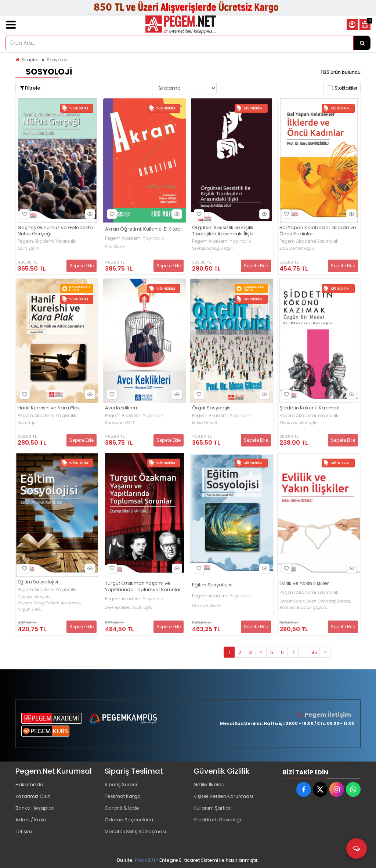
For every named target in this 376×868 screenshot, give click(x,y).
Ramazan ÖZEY (120, 423)
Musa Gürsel (205, 423)
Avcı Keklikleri (121, 408)
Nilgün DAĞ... (30, 609)
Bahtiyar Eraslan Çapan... (304, 607)
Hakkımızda (29, 784)
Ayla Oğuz (28, 423)
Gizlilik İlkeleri (209, 784)
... (304, 652)
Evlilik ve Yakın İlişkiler (304, 584)
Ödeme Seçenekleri (129, 820)
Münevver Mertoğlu (299, 423)
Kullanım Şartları (213, 808)
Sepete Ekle (82, 266)
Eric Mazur (115, 247)
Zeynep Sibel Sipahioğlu (129, 607)
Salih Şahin (28, 248)
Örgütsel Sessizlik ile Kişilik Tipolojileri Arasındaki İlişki (223, 231)
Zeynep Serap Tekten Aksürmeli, (49, 603)
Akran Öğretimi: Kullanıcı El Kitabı (143, 229)
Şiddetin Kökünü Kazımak (309, 408)
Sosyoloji (57, 60)
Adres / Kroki (31, 820)
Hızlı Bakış (89, 214)
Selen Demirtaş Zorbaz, (328, 601)
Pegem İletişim (328, 715)
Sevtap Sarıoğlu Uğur (213, 248)
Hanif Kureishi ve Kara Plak (49, 408)
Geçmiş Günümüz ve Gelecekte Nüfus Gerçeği (55, 231)
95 (314, 652)
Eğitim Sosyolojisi (38, 582)
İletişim (24, 831)
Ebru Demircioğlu (297, 248)
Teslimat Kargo (123, 796)
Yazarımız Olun (33, 796)
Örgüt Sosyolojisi (212, 408)
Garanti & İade (122, 808)
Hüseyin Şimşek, (34, 597)
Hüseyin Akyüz (206, 606)
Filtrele (30, 88)
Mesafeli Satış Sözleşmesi (135, 831)
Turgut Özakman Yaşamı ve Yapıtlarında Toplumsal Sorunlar (143, 587)
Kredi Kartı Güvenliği (217, 820)
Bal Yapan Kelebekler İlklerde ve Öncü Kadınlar (318, 231)
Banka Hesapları (35, 808)
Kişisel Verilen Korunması (223, 796)
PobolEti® (147, 860)
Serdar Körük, (292, 601)
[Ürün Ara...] (362, 43)
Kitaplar (30, 60)
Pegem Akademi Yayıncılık (47, 241)
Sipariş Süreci (121, 784)
